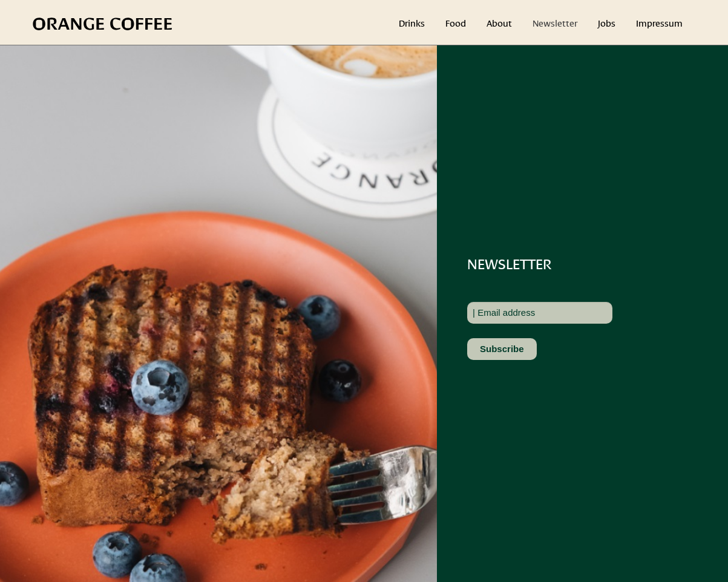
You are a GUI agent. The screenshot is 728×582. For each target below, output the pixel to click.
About (499, 22)
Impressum (659, 22)
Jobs (607, 22)
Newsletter (555, 22)
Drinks (412, 22)
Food (456, 22)
